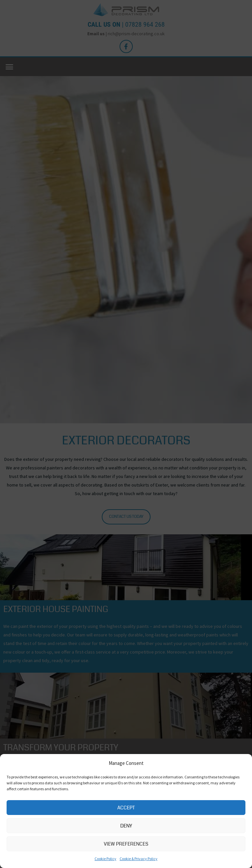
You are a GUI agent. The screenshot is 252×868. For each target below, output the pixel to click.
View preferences (126, 844)
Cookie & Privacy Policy (139, 859)
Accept (126, 808)
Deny (126, 826)
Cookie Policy (105, 859)
